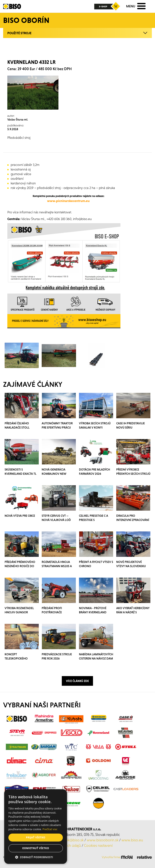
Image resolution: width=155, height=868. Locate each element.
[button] (36, 857)
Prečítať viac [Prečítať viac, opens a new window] (50, 829)
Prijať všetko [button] (36, 837)
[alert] (36, 827)
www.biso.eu (132, 840)
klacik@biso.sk (72, 840)
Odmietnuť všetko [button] (36, 848)
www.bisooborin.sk (103, 840)
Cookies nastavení (98, 845)
